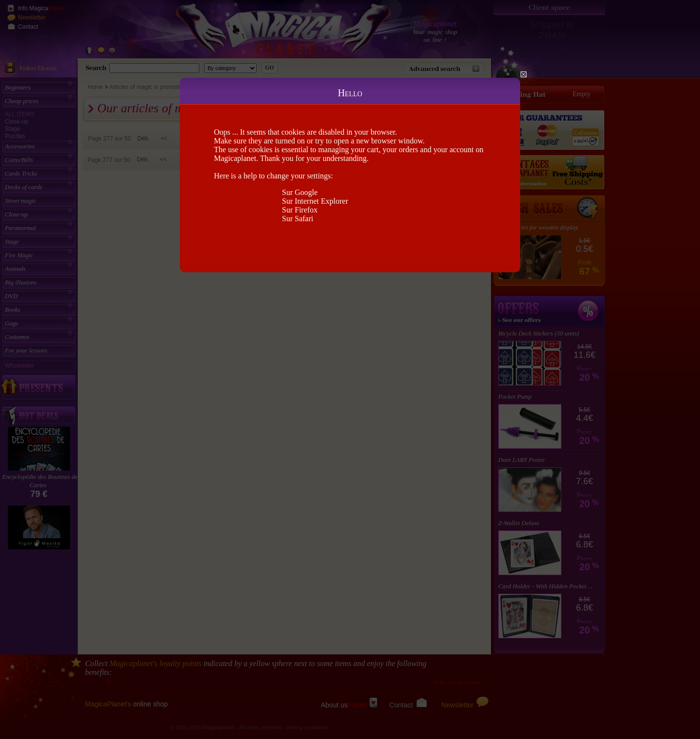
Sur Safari (297, 219)
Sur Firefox (300, 210)
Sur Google (300, 192)
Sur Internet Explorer (315, 201)
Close (524, 74)
